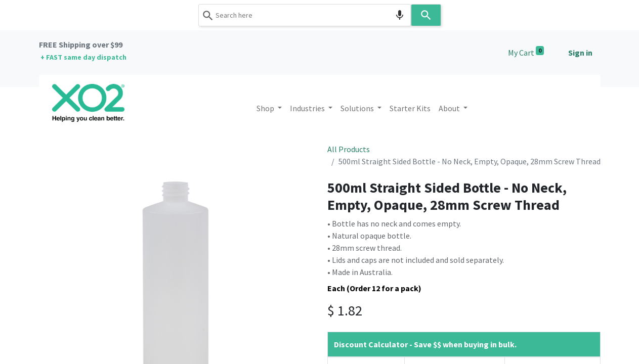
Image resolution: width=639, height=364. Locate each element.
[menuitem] (410, 108)
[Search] (426, 15)
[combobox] (305, 15)
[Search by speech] (400, 15)
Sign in (580, 53)
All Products (349, 149)
